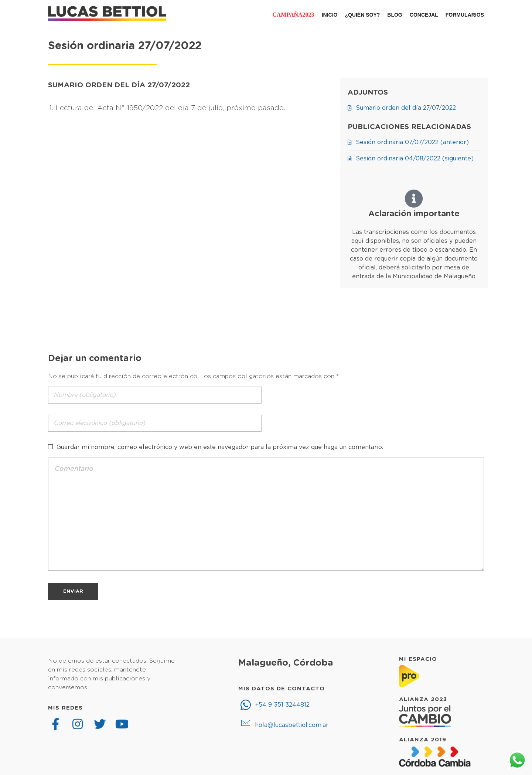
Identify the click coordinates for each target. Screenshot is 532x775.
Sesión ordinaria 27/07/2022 (125, 46)
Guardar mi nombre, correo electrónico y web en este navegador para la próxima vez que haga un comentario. (220, 447)
